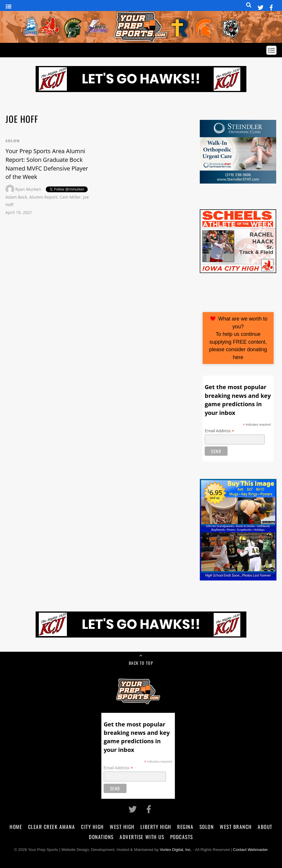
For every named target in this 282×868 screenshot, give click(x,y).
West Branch (236, 827)
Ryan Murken (28, 189)
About (265, 827)
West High (122, 827)
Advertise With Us (142, 837)
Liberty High (156, 827)
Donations (101, 837)
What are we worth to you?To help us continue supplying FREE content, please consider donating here (238, 338)
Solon (13, 141)
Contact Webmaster (251, 850)
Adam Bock (16, 197)
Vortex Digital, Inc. (176, 850)
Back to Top (141, 663)
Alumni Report (43, 197)
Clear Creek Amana (52, 827)
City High (93, 827)
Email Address (219, 431)
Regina (185, 827)
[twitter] (261, 7)
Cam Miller (70, 197)
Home (16, 827)
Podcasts (182, 837)
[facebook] (271, 7)
